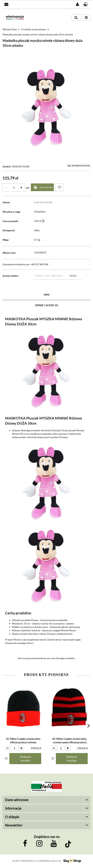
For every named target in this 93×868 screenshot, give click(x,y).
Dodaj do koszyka (25, 759)
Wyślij (73, 276)
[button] (86, 4)
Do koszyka (43, 187)
